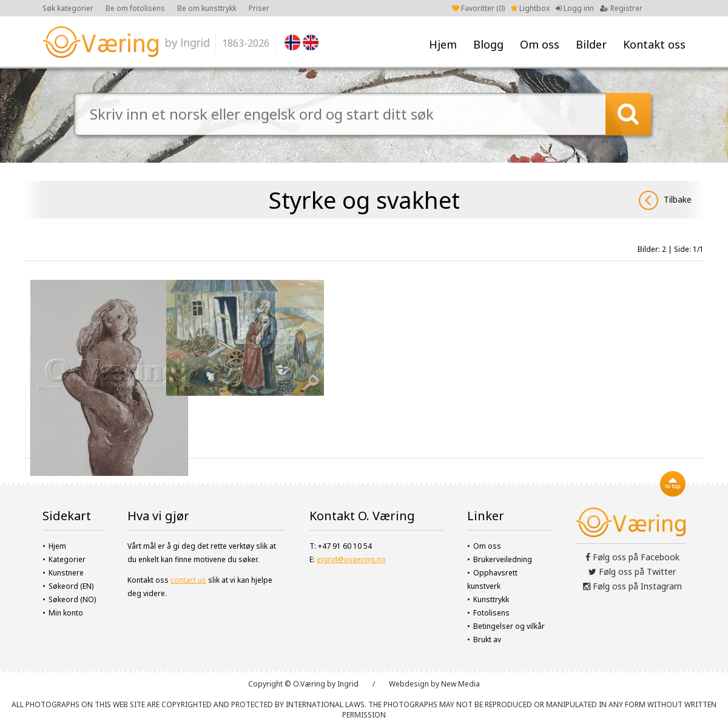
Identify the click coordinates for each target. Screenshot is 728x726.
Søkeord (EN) (71, 586)
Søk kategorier (68, 8)
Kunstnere (66, 573)
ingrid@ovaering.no (351, 559)
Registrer (621, 8)
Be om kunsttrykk (207, 8)
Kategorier (67, 559)
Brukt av (487, 639)
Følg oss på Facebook (632, 557)
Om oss (540, 44)
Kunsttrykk (491, 599)
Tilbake (665, 200)
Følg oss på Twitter (632, 572)
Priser (259, 8)
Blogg (488, 44)
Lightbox (530, 8)
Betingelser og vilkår (509, 626)
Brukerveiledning (503, 559)
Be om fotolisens (135, 8)
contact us (188, 580)
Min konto (66, 613)
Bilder (591, 44)
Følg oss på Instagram (632, 586)
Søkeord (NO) (72, 599)
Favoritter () (478, 8)
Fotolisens (491, 613)
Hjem (443, 44)
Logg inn (575, 8)
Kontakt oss (654, 44)
